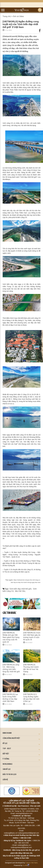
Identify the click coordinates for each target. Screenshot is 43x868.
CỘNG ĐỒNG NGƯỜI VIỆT (11, 738)
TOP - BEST (7, 749)
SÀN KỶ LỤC (7, 769)
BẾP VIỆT (6, 754)
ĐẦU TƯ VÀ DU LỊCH (9, 774)
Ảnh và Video (18, 16)
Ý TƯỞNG (6, 759)
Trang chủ (7, 16)
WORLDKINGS (8, 764)
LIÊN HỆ (5, 780)
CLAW (26, 865)
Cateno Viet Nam (31, 863)
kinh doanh (7, 733)
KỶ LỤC (5, 743)
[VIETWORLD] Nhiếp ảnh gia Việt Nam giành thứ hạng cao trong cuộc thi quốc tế (11, 637)
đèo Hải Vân (20, 591)
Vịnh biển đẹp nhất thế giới (20, 589)
